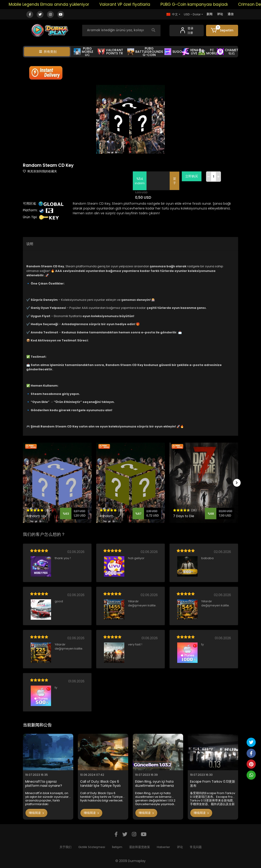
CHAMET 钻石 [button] (228, 52)
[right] (238, 483)
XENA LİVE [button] (190, 52)
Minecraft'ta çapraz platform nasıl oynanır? (44, 784)
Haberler (163, 847)
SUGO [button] (173, 52)
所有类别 (48, 52)
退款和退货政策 (140, 847)
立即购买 (192, 176)
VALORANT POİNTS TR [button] (110, 52)
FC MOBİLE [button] (208, 52)
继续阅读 (36, 813)
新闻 (209, 14)
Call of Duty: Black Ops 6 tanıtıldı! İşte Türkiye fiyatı (100, 784)
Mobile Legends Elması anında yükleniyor (54, 4)
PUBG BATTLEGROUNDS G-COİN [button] (145, 52)
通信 (231, 14)
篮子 (175, 181)
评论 (220, 14)
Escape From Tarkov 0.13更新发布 (213, 784)
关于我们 (65, 847)
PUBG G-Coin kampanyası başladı (200, 4)
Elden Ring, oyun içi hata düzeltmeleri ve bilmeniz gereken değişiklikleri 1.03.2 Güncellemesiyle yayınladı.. (156, 784)
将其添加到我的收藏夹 (40, 171)
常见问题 (196, 847)
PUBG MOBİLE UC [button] (83, 52)
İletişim (117, 847)
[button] (222, 31)
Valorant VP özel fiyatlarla (130, 4)
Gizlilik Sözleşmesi (92, 847)
